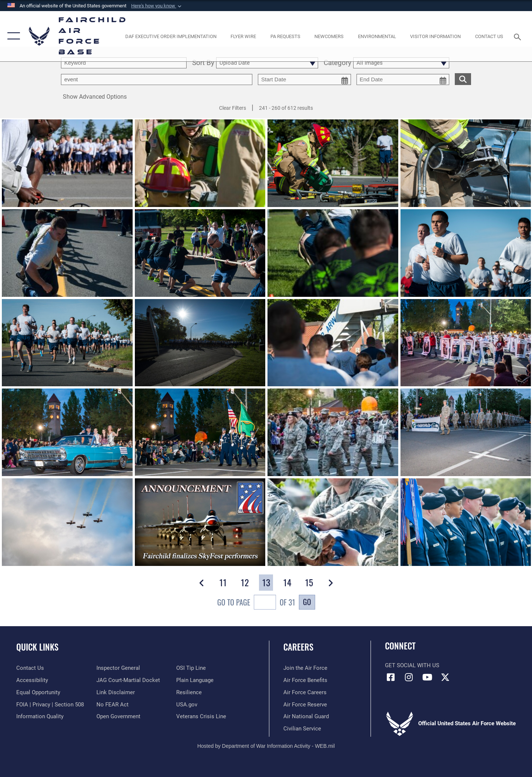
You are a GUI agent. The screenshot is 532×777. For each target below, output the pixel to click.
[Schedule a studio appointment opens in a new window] (285, 36)
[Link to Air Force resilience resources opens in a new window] (189, 692)
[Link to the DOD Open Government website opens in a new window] (118, 716)
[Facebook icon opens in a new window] (391, 677)
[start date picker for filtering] (304, 79)
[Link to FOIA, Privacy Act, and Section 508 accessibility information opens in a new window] (50, 705)
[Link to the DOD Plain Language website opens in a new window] (195, 680)
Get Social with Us (412, 665)
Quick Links (37, 647)
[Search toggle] (519, 36)
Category (337, 63)
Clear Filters (233, 108)
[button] (157, 6)
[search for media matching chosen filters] (463, 79)
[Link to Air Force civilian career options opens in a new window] (302, 729)
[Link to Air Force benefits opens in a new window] (305, 680)
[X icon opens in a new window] (445, 677)
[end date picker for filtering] (403, 79)
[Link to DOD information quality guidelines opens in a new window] (40, 716)
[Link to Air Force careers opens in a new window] (305, 692)
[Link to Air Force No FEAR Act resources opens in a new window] (112, 705)
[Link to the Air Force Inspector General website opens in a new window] (118, 668)
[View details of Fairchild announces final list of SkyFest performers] (200, 523)
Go (307, 602)
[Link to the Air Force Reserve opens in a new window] (305, 705)
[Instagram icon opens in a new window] (409, 677)
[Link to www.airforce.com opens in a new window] (305, 668)
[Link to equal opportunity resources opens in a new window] (38, 692)
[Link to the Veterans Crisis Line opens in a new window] (201, 716)
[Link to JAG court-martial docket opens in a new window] (128, 680)
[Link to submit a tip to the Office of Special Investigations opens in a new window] (191, 668)
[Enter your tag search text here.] (157, 79)
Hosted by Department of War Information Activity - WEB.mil (266, 746)
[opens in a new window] (171, 36)
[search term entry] (124, 63)
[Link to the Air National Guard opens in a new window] (306, 716)
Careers (298, 647)
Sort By (203, 63)
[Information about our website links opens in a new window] (116, 692)
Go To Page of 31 (256, 603)
